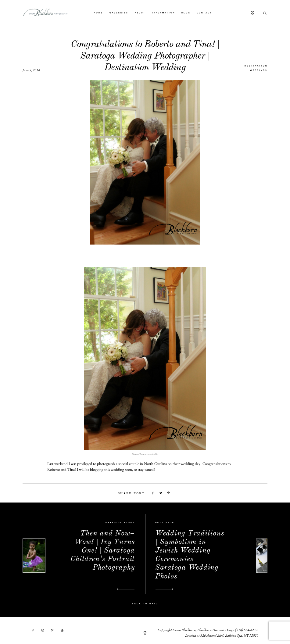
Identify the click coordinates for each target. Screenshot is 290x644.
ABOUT (140, 13)
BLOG (186, 13)
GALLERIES (119, 13)
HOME (98, 13)
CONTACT (204, 13)
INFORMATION (164, 13)
